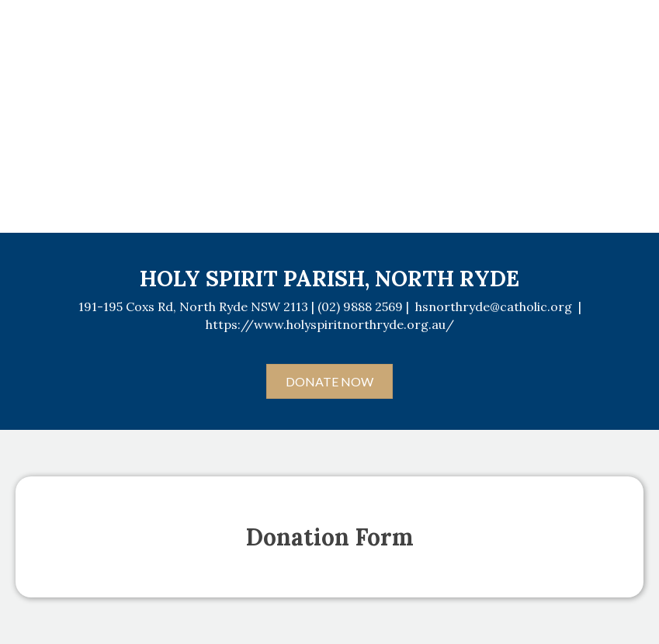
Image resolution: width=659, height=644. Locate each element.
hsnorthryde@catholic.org (494, 306)
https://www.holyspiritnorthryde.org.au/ (330, 324)
